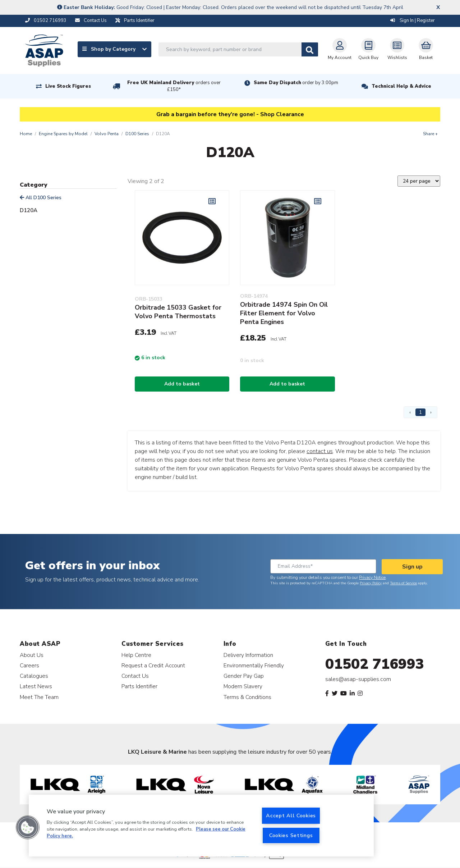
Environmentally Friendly (254, 665)
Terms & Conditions (247, 697)
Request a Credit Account (153, 665)
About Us (32, 655)
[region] (201, 826)
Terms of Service (403, 583)
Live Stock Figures (68, 86)
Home (26, 134)
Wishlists (397, 49)
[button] (28, 827)
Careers (29, 665)
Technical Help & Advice (401, 86)
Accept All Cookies (291, 816)
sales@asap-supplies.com (358, 679)
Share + (430, 134)
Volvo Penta (107, 134)
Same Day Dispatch (296, 83)
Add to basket (182, 384)
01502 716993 (375, 664)
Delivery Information (248, 655)
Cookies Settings (291, 835)
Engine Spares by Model (63, 134)
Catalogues (34, 676)
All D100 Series (41, 198)
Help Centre (136, 655)
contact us (320, 451)
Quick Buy (368, 49)
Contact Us (135, 676)
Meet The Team (39, 697)
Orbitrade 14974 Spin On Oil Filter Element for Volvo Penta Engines (284, 313)
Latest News (36, 686)
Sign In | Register (413, 20)
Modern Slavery (243, 686)
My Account (340, 49)
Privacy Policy (371, 583)
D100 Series (137, 134)
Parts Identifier (139, 686)
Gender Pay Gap (244, 676)
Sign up (412, 567)
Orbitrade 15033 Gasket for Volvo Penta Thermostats (178, 312)
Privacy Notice (372, 577)
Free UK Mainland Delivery (174, 86)
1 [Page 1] (420, 412)
